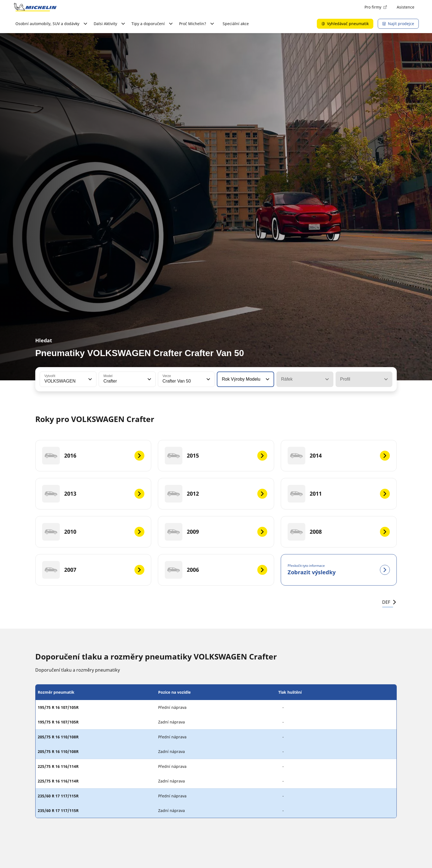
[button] (90, 379)
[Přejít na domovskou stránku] (35, 7)
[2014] (339, 456)
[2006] (216, 570)
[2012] (216, 494)
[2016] (93, 456)
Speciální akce (236, 24)
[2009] (216, 532)
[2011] (339, 494)
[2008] (339, 532)
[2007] (93, 570)
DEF (389, 602)
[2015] (216, 456)
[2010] (93, 532)
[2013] (93, 494)
